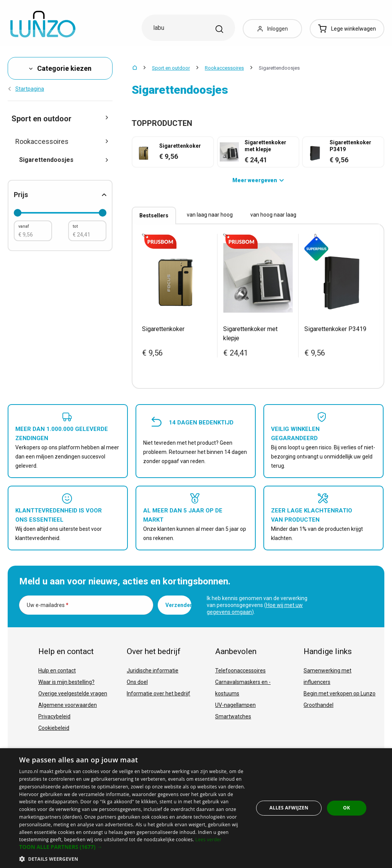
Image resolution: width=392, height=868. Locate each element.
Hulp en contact (57, 671)
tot (75, 226)
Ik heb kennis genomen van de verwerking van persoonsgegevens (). (257, 605)
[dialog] (196, 808)
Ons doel (137, 682)
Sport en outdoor (171, 68)
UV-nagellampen (235, 705)
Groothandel (318, 705)
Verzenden (178, 605)
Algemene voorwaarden (68, 705)
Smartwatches (233, 716)
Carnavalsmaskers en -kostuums (243, 688)
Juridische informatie (153, 671)
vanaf (24, 226)
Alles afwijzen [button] (289, 808)
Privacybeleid (54, 716)
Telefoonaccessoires (240, 671)
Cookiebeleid (54, 728)
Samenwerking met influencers (327, 676)
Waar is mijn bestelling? (66, 682)
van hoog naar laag (273, 215)
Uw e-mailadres (48, 605)
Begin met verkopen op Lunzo (340, 693)
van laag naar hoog (210, 215)
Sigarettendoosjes (64, 160)
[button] (133, 847)
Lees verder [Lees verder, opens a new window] (208, 839)
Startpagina (26, 89)
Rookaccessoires (224, 68)
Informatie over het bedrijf (158, 693)
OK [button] (346, 808)
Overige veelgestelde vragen (73, 693)
